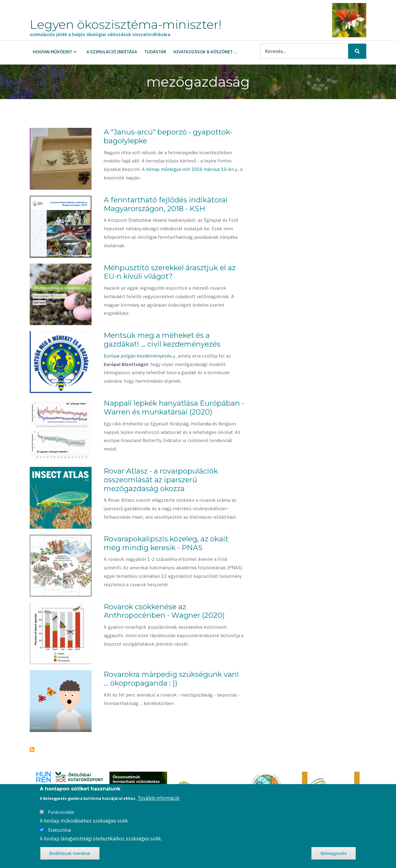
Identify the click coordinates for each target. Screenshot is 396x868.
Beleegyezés (334, 853)
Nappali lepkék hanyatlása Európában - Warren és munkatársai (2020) (174, 407)
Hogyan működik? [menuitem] (52, 52)
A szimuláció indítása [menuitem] (112, 52)
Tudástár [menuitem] (155, 52)
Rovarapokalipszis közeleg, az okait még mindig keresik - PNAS (166, 543)
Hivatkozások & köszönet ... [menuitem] (205, 52)
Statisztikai (59, 830)
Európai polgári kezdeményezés (140, 356)
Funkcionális (61, 812)
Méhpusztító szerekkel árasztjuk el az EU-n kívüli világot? (170, 272)
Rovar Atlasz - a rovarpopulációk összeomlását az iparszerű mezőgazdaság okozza (161, 480)
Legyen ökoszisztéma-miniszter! (126, 24)
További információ (159, 798)
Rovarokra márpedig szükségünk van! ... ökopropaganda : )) (171, 679)
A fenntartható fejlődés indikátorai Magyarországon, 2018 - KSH (166, 204)
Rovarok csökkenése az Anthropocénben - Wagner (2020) (164, 611)
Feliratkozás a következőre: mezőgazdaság (32, 750)
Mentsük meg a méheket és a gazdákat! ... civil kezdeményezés (162, 340)
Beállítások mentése (70, 853)
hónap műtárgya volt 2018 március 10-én (192, 169)
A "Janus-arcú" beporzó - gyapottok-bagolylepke (168, 136)
